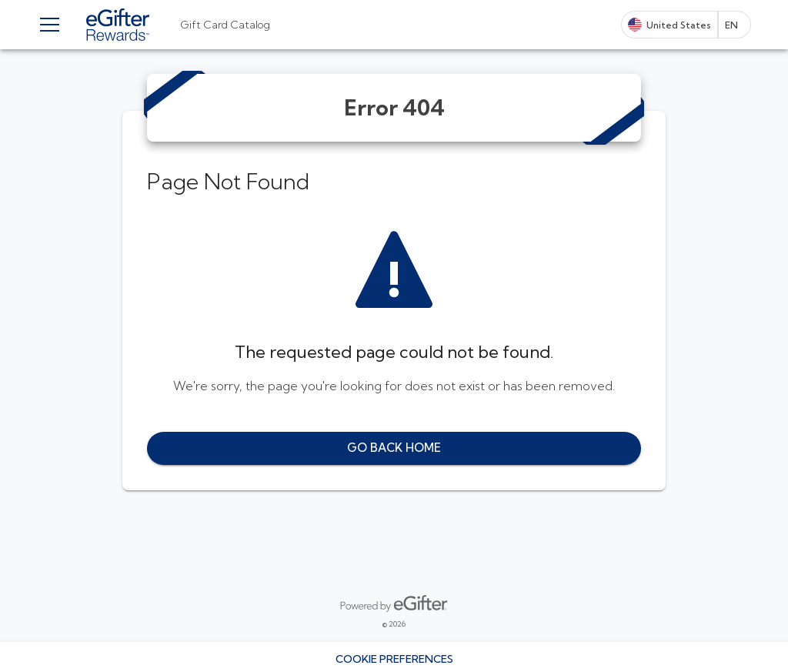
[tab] (225, 25)
